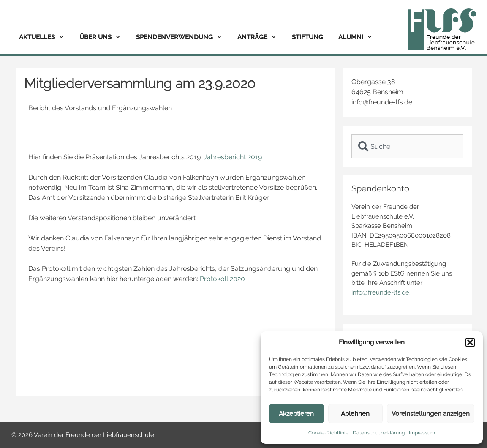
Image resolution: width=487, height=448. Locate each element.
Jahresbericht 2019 (233, 157)
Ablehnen (355, 414)
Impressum (422, 433)
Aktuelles (45, 37)
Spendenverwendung (183, 37)
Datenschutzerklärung (379, 433)
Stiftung (307, 37)
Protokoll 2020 (222, 279)
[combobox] (407, 146)
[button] (470, 342)
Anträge (261, 37)
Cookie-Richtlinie (328, 433)
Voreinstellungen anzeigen (431, 414)
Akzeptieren (296, 414)
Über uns (104, 37)
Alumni (359, 37)
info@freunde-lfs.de (380, 292)
